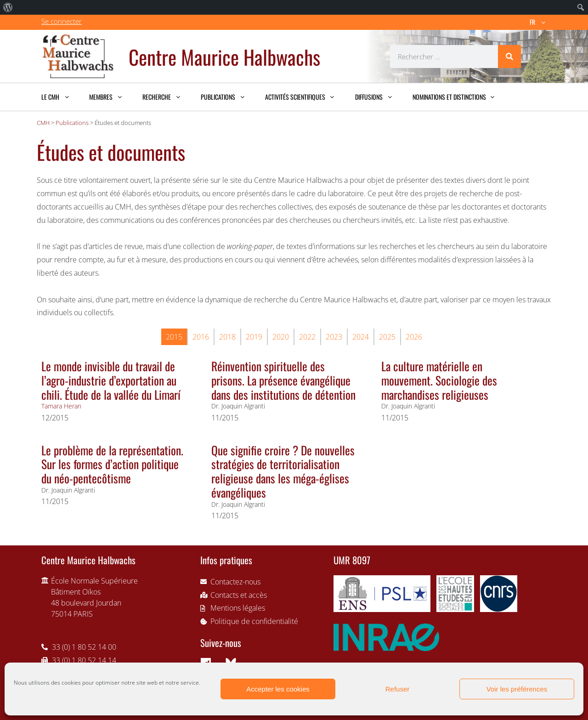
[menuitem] (8, 7)
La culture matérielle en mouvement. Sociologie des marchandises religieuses (439, 380)
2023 (334, 337)
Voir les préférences (517, 689)
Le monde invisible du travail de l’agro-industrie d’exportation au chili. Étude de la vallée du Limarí (111, 380)
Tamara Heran (61, 406)
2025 (387, 337)
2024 (361, 337)
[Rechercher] (509, 57)
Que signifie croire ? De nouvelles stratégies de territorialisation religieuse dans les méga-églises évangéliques (283, 471)
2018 (227, 337)
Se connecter (62, 21)
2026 (414, 337)
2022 (307, 337)
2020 (281, 337)
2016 (201, 337)
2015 (174, 337)
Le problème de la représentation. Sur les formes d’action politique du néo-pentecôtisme (112, 464)
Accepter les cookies (278, 689)
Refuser (398, 689)
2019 (254, 337)
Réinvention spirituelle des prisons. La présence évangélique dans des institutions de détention (283, 380)
